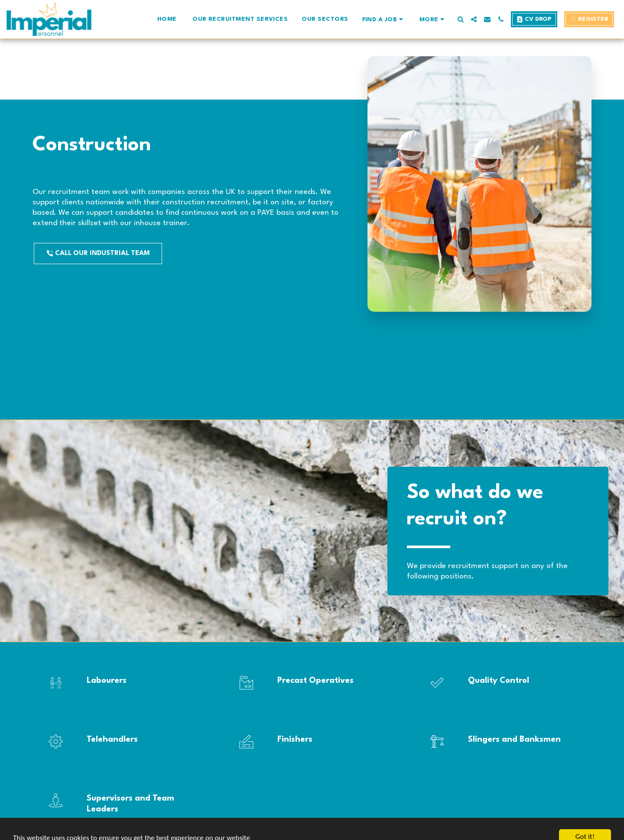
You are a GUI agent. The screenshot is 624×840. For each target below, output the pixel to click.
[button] (384, 19)
